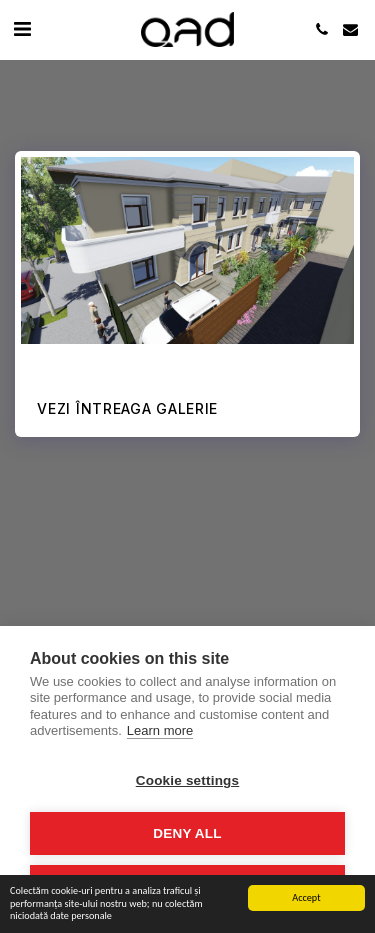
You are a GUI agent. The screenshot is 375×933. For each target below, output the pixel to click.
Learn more (160, 730)
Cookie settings (188, 780)
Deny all (187, 833)
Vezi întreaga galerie (127, 408)
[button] (22, 29)
